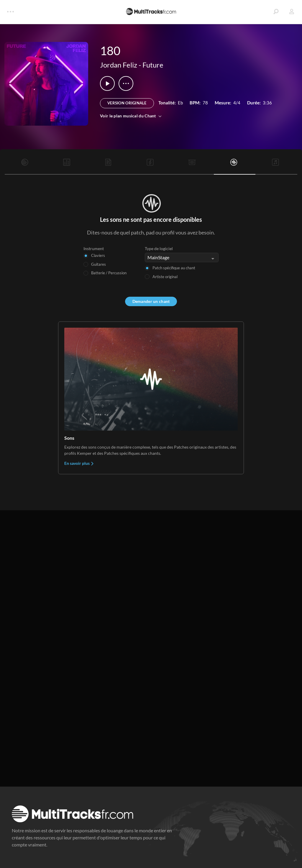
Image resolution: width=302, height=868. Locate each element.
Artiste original (165, 277)
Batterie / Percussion (109, 273)
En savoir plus (79, 463)
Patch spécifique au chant (174, 268)
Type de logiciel (159, 248)
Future (153, 65)
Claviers (98, 255)
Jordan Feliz (119, 65)
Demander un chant (151, 301)
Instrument (94, 248)
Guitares (99, 264)
